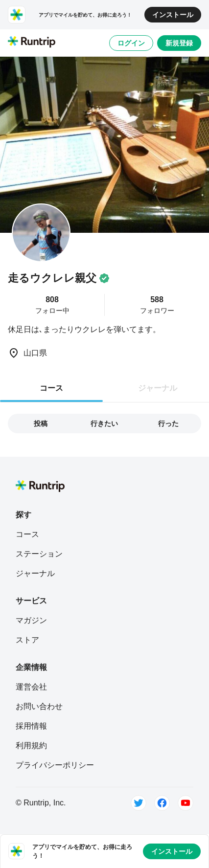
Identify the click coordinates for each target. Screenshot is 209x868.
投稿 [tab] (41, 423)
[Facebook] (162, 803)
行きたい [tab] (104, 423)
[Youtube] (186, 803)
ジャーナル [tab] (158, 388)
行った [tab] (168, 423)
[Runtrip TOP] (32, 43)
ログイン (131, 43)
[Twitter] (139, 803)
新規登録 (179, 43)
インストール (173, 15)
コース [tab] (51, 388)
